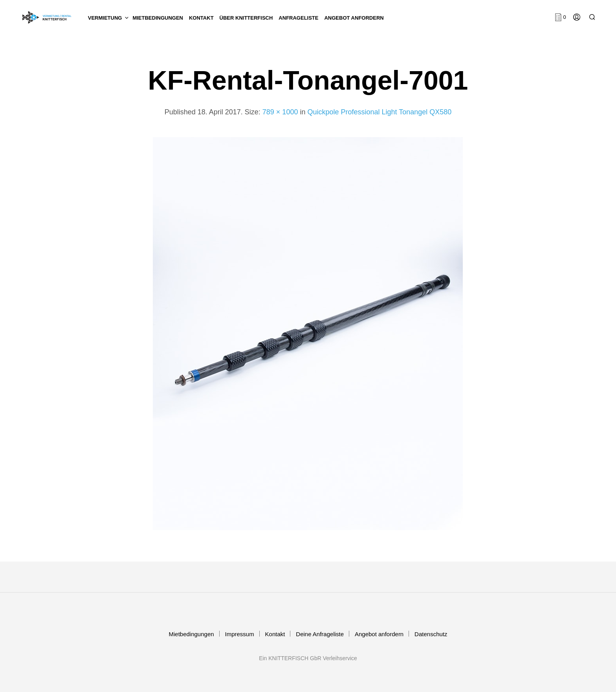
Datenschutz (431, 634)
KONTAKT (201, 18)
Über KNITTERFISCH (246, 18)
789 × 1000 (280, 112)
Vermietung (105, 18)
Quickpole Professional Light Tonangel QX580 (379, 112)
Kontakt (275, 634)
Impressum (239, 634)
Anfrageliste (298, 18)
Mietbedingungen (158, 18)
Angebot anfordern (354, 18)
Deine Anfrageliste (320, 634)
